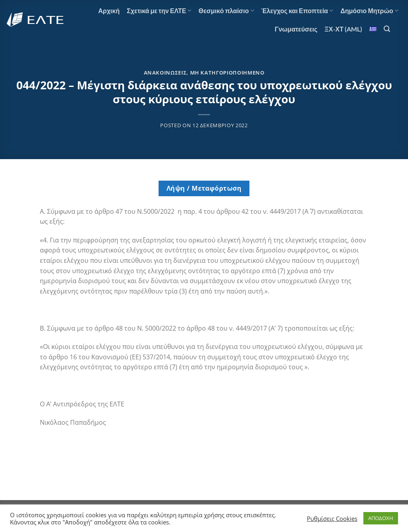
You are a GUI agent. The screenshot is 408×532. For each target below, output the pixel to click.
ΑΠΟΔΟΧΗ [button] (381, 518)
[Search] (387, 29)
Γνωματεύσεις (296, 29)
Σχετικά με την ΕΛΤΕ (159, 11)
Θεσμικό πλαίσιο (226, 11)
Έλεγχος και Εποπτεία (297, 11)
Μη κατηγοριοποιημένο (227, 73)
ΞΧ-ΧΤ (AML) (343, 29)
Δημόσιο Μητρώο (369, 11)
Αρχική (109, 11)
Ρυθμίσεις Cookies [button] (332, 518)
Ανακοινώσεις (165, 73)
